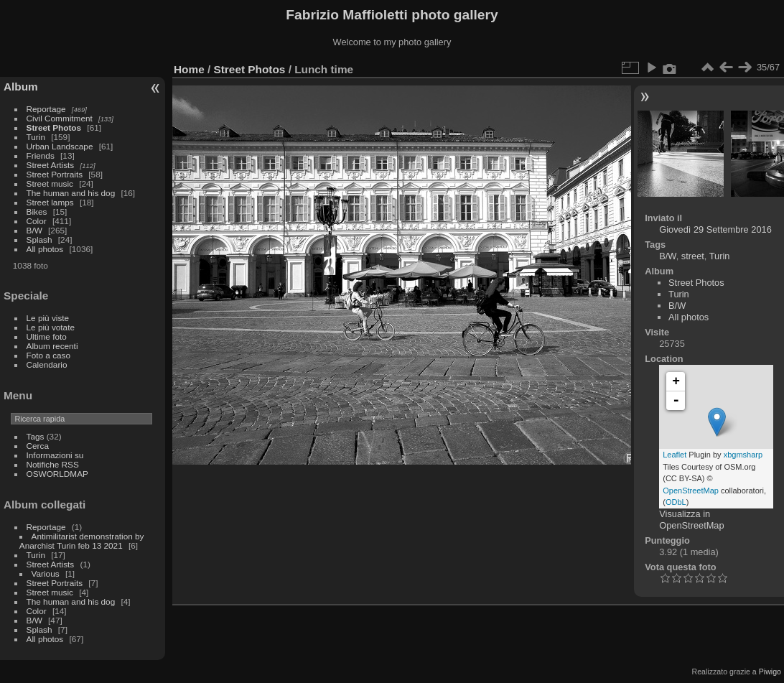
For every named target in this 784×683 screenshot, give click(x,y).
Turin (36, 137)
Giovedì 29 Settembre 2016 (715, 229)
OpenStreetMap (691, 491)
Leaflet (675, 455)
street (693, 256)
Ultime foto (47, 336)
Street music (50, 183)
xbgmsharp (743, 455)
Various (46, 573)
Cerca (38, 446)
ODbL (676, 502)
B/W (34, 230)
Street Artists (51, 165)
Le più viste (48, 318)
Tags (36, 436)
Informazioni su (55, 455)
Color (37, 221)
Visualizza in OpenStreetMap (691, 520)
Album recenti (52, 346)
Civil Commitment (60, 118)
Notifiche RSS (53, 464)
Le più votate (51, 327)
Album (21, 87)
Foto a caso (48, 355)
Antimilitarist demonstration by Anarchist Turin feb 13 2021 (82, 541)
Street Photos (54, 127)
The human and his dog (71, 193)
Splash (39, 240)
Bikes (37, 212)
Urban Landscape (60, 146)
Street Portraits (55, 174)
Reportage (46, 109)
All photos (45, 249)
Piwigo (770, 672)
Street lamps (50, 202)
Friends (41, 155)
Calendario (47, 364)
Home (189, 69)
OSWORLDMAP (57, 474)
